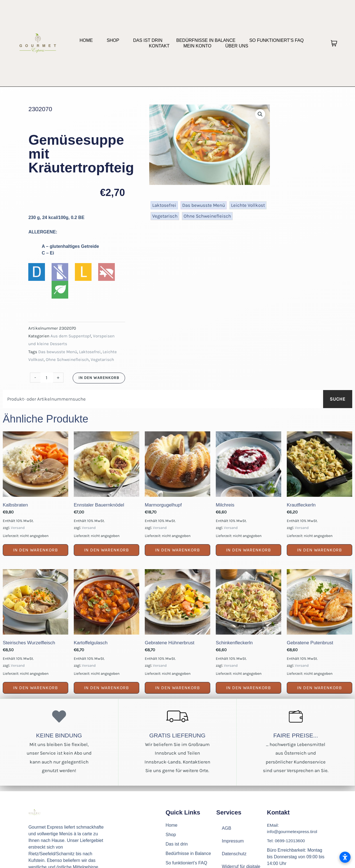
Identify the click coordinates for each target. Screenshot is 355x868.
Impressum (233, 841)
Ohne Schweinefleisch (67, 360)
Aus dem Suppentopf (71, 336)
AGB (227, 828)
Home (86, 40)
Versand (18, 528)
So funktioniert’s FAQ (277, 40)
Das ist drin (148, 40)
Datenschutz (234, 854)
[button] (260, 114)
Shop (113, 40)
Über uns (237, 46)
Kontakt (159, 46)
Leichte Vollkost (248, 205)
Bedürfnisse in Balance (206, 40)
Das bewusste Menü (58, 352)
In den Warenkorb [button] (35, 550)
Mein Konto (197, 46)
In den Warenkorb (99, 378)
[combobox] (162, 399)
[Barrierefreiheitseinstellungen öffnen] (345, 857)
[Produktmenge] (47, 378)
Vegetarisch (102, 360)
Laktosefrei (90, 352)
